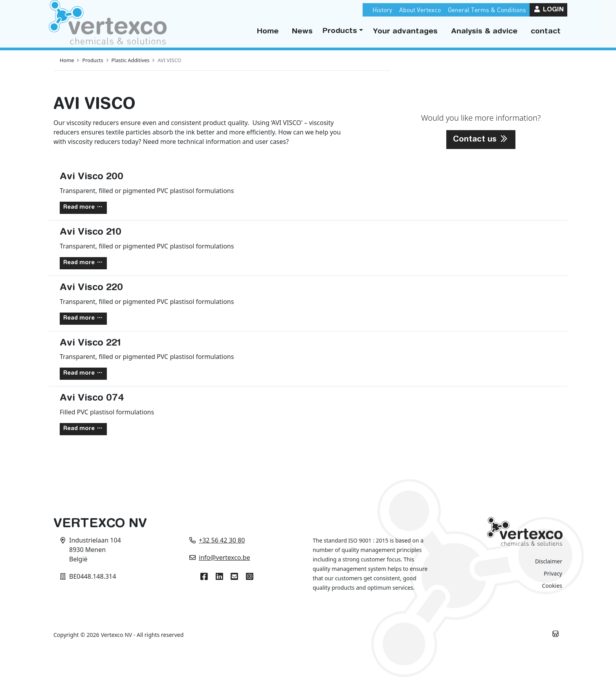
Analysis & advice (484, 32)
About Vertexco (420, 10)
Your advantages (405, 32)
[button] (343, 32)
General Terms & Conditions (487, 10)
